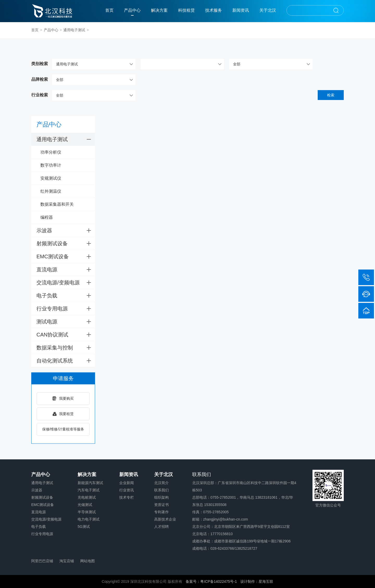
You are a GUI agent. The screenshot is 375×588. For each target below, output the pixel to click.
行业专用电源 (66, 309)
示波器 (66, 230)
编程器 (47, 217)
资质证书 (161, 505)
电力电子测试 (89, 519)
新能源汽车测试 (90, 483)
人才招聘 (161, 527)
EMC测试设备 (66, 257)
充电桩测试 (87, 497)
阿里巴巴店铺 (42, 561)
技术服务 (214, 10)
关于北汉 (268, 10)
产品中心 (132, 10)
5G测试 (84, 527)
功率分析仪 (51, 152)
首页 (109, 10)
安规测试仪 (51, 178)
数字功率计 (51, 165)
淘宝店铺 (67, 561)
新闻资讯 (241, 10)
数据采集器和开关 (57, 204)
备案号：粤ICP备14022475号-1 (211, 581)
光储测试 (85, 505)
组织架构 (161, 497)
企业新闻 (127, 483)
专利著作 (161, 512)
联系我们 (161, 490)
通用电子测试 (74, 30)
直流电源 (66, 270)
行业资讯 (127, 490)
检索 (331, 95)
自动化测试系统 (66, 361)
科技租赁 (186, 10)
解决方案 (159, 10)
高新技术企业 (165, 519)
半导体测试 (87, 512)
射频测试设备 (66, 243)
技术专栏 (127, 497)
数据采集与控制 (66, 348)
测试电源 (66, 322)
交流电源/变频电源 (66, 283)
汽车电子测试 (89, 490)
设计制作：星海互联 (257, 581)
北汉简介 (161, 483)
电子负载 (66, 296)
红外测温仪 (51, 191)
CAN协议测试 (66, 335)
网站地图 (87, 561)
